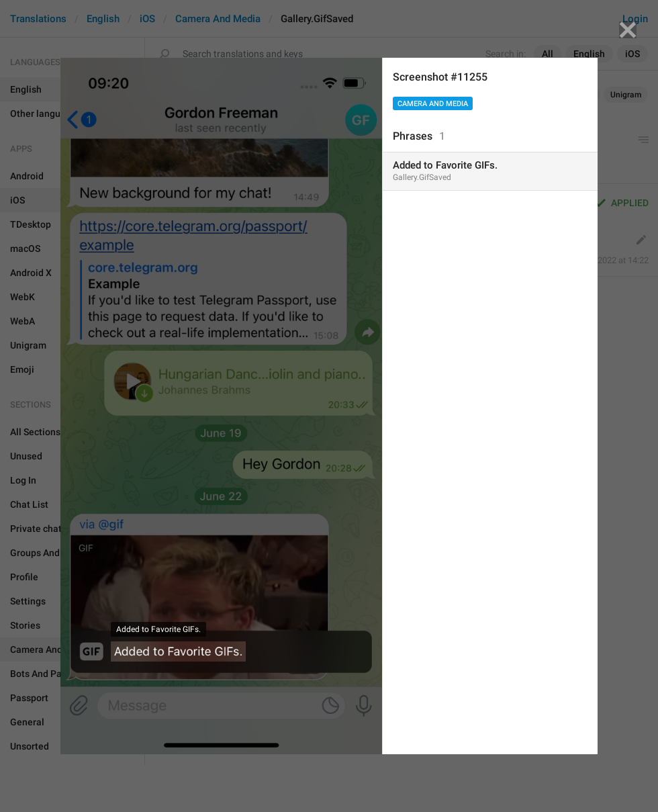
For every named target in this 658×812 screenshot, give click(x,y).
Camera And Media (433, 104)
